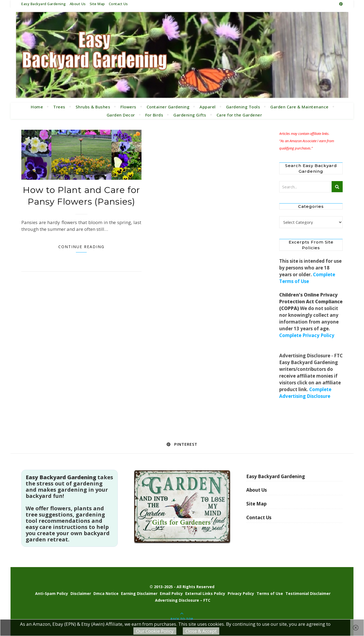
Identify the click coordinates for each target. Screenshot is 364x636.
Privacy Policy (241, 593)
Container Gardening (168, 107)
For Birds (154, 115)
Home (37, 107)
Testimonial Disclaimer (308, 593)
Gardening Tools (243, 107)
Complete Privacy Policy (307, 335)
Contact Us (118, 4)
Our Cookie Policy (155, 631)
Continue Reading (81, 247)
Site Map (97, 4)
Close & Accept (201, 631)
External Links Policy (205, 593)
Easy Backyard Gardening (44, 4)
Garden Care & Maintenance (299, 107)
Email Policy (171, 593)
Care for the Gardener (239, 115)
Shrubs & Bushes (93, 107)
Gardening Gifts (190, 115)
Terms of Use (270, 593)
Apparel (208, 107)
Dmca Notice (106, 593)
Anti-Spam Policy (52, 593)
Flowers (128, 107)
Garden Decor (121, 115)
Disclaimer (81, 593)
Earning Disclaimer (139, 593)
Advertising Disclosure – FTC (183, 600)
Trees (59, 107)
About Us (78, 4)
